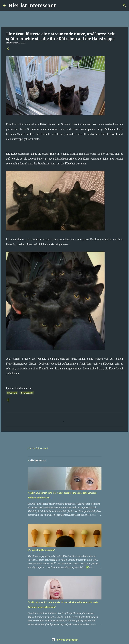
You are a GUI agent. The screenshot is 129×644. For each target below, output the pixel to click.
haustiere (12, 393)
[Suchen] (60, 6)
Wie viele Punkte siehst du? (41, 550)
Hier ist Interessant (32, 6)
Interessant (27, 393)
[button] (8, 49)
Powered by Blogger (65, 640)
